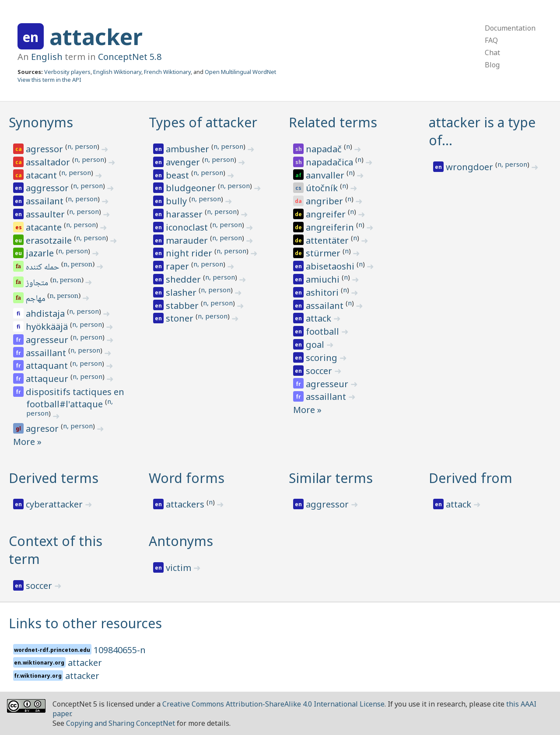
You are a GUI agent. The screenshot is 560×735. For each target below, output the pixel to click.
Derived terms (54, 478)
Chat (492, 52)
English (47, 57)
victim (180, 568)
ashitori (323, 292)
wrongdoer (471, 167)
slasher (182, 292)
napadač (325, 149)
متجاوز (38, 283)
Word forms (187, 478)
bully (177, 201)
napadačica (331, 162)
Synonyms (41, 122)
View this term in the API (49, 80)
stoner (181, 318)
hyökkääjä (48, 327)
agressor (45, 149)
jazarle (41, 253)
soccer (320, 371)
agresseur (48, 340)
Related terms (333, 122)
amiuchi (324, 279)
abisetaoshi (331, 266)
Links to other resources (85, 623)
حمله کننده (43, 268)
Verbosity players (67, 72)
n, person (82, 146)
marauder (188, 240)
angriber (325, 201)
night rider (190, 253)
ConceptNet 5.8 (130, 57)
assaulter (46, 214)
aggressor (48, 188)
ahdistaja (46, 313)
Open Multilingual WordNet (240, 72)
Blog (492, 65)
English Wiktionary (117, 72)
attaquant (48, 366)
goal (316, 345)
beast (178, 175)
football (324, 331)
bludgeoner (192, 188)
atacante (45, 227)
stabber (183, 306)
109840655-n (120, 650)
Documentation (510, 28)
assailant (46, 201)
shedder (184, 279)
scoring (323, 358)
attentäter (328, 240)
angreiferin (331, 227)
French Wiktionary (167, 72)
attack (320, 318)
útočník (323, 188)
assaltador (49, 162)
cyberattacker (55, 504)
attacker (96, 37)
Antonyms (181, 541)
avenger (184, 162)
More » (27, 442)
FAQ (491, 40)
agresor (43, 429)
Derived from (471, 478)
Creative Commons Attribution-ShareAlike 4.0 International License (273, 704)
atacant (42, 175)
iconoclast (188, 227)
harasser (185, 214)
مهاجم (36, 299)
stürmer (324, 253)
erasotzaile (50, 240)
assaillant (47, 353)
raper (178, 266)
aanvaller (326, 175)
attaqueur (48, 379)
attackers (186, 504)
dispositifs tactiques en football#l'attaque (75, 398)
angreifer (327, 214)
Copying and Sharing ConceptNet (121, 723)
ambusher (189, 149)
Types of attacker (203, 122)
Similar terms (331, 478)
